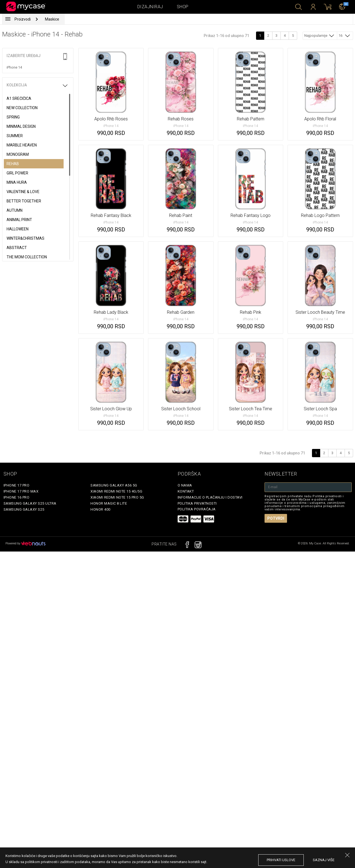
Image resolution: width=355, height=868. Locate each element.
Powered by (25, 543)
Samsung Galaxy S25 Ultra (30, 503)
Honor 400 (100, 509)
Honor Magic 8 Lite (109, 503)
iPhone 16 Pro (17, 497)
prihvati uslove (281, 860)
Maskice (52, 19)
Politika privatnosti (197, 503)
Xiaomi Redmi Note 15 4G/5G (116, 491)
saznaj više (324, 860)
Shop (183, 7)
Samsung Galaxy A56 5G (114, 485)
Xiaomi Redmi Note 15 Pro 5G (117, 497)
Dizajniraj (150, 7)
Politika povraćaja (197, 509)
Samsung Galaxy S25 (24, 509)
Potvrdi (276, 518)
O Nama (185, 485)
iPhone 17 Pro (17, 485)
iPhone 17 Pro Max (21, 491)
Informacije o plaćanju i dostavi (210, 497)
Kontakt (186, 491)
